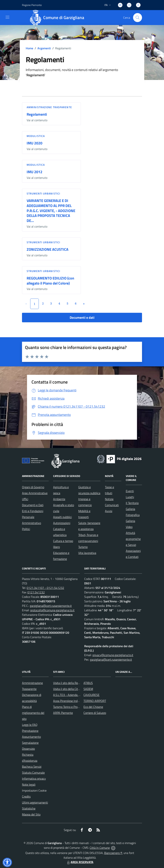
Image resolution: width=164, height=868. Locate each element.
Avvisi (109, 511)
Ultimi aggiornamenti (35, 802)
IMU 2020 (34, 143)
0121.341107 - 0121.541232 (45, 588)
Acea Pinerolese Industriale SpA (73, 701)
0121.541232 (36, 592)
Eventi (130, 491)
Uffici (25, 499)
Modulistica (36, 136)
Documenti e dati (82, 318)
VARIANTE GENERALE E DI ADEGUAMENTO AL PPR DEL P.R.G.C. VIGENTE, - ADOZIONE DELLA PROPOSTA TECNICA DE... (51, 211)
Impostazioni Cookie (34, 790)
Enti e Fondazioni (33, 511)
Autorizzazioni (62, 523)
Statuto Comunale (33, 773)
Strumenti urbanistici (43, 193)
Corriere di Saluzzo (95, 713)
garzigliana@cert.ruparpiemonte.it (51, 606)
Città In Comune (100, 848)
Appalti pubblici (62, 517)
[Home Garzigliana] (58, 18)
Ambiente (59, 499)
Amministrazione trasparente (49, 107)
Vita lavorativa (87, 553)
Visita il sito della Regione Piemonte (75, 683)
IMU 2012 (34, 172)
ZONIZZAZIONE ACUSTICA (48, 249)
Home (29, 48)
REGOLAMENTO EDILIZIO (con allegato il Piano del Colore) (50, 281)
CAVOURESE (92, 695)
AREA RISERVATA (80, 862)
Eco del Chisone (93, 707)
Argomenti (44, 48)
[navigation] (7, 17)
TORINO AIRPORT (95, 701)
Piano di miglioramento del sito (33, 713)
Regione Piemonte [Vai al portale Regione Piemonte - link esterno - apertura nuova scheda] (32, 5)
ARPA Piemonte (63, 713)
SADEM (88, 689)
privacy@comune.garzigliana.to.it (113, 655)
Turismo (83, 547)
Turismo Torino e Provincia (69, 707)
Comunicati (112, 505)
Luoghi (130, 497)
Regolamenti (37, 114)
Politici (26, 529)
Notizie (109, 499)
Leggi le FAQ (30, 725)
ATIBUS (88, 683)
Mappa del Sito (31, 814)
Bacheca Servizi (32, 767)
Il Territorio (132, 503)
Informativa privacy (34, 779)
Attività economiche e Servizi (133, 539)
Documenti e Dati (33, 505)
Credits (26, 796)
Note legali (29, 784)
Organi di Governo (33, 487)
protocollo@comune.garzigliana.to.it (52, 610)
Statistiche (29, 808)
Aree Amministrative (35, 493)
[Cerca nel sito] (138, 18)
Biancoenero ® (113, 853)
